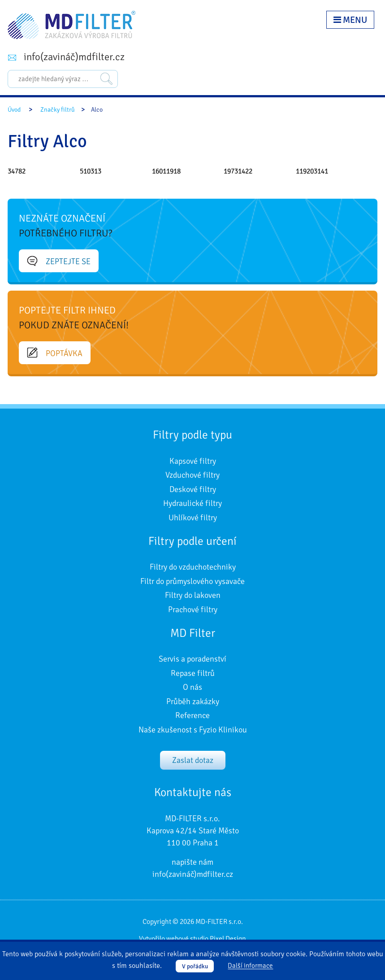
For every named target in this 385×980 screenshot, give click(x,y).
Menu (350, 20)
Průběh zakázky (193, 701)
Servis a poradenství (192, 659)
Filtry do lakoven (193, 595)
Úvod (14, 110)
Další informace (250, 966)
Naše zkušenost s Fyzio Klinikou (193, 730)
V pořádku (195, 966)
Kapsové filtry (193, 461)
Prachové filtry (193, 610)
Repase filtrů (193, 673)
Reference (192, 715)
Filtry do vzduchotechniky (193, 567)
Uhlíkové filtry (193, 518)
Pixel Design (228, 939)
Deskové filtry (193, 489)
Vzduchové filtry (192, 475)
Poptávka (55, 353)
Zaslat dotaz (193, 760)
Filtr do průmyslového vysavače (192, 581)
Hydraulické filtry (192, 503)
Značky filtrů (58, 110)
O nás (192, 687)
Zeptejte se (59, 261)
